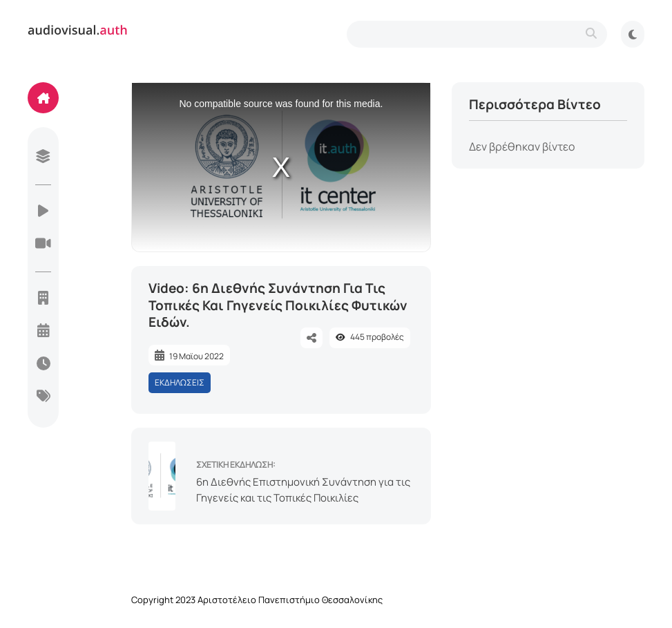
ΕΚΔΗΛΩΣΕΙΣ (180, 382)
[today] (43, 365)
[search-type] (477, 34)
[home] (43, 98)
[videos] (43, 212)
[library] (43, 158)
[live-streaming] (43, 245)
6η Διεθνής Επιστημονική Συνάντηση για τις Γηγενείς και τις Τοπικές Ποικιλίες (303, 490)
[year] (43, 332)
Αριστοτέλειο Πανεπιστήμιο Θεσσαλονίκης (290, 600)
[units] (43, 299)
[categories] (43, 397)
